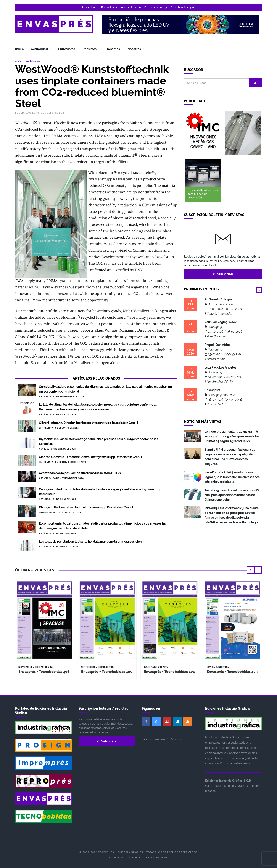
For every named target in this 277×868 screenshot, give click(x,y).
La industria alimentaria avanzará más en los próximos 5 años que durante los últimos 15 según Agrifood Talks (232, 436)
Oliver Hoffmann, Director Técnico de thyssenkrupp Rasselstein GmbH (88, 423)
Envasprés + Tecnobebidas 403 (232, 672)
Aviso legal (118, 857)
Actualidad (41, 49)
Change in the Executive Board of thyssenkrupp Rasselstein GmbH (86, 507)
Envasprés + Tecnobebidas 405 (107, 672)
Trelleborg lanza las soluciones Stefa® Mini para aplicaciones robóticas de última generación (232, 495)
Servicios (176, 739)
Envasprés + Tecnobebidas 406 (44, 672)
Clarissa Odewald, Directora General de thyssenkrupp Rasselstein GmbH (90, 457)
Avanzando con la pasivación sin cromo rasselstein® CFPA (80, 473)
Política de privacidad (150, 857)
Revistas (114, 49)
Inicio (19, 49)
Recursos (91, 49)
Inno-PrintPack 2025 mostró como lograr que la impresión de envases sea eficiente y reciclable (232, 477)
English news (33, 61)
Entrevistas (67, 49)
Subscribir (223, 274)
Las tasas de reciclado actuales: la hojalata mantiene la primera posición (90, 542)
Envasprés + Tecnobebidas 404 (169, 672)
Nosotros (136, 49)
